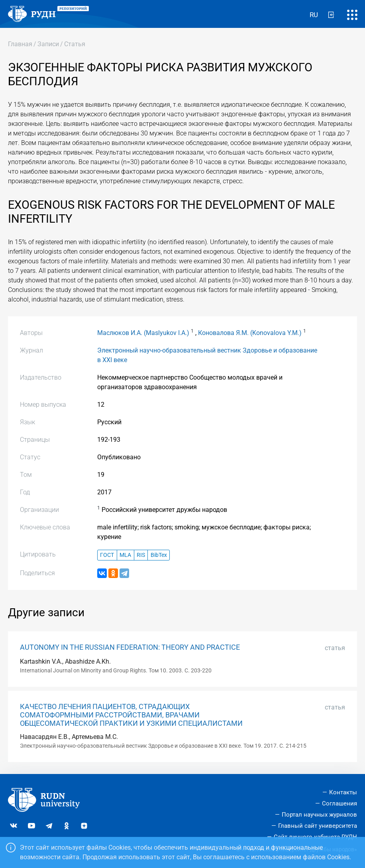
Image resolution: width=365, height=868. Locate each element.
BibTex (159, 555)
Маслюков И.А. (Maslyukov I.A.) (143, 333)
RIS (141, 555)
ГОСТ (107, 555)
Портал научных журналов (319, 815)
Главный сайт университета (318, 826)
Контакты (343, 792)
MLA (125, 555)
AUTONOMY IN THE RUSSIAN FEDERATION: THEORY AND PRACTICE (130, 647)
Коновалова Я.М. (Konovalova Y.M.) (250, 333)
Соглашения (339, 803)
